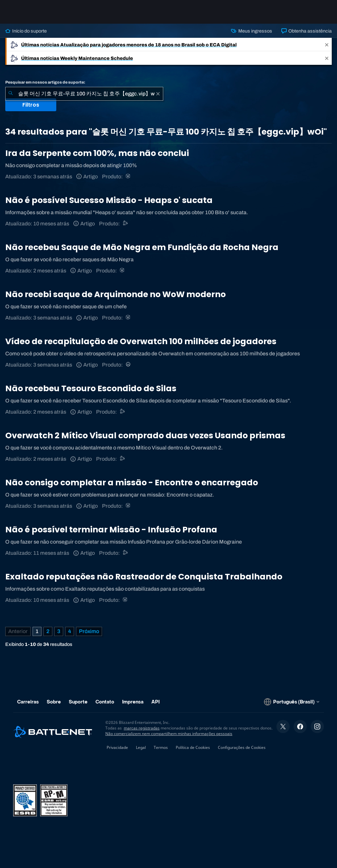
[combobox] (84, 94)
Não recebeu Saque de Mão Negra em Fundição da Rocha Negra (142, 247)
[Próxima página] (89, 631)
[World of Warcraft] (129, 177)
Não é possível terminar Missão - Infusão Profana (111, 530)
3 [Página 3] (59, 631)
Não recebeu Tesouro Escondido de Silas (91, 388)
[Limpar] (158, 94)
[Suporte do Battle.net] (126, 224)
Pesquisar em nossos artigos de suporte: (45, 82)
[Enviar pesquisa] (11, 94)
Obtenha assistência (307, 31)
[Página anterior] (18, 631)
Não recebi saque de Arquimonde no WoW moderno (116, 294)
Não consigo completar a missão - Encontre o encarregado (132, 483)
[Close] (327, 45)
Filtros (31, 105)
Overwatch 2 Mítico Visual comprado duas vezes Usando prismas (145, 435)
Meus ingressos (251, 31)
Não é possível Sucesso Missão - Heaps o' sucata (109, 200)
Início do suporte (26, 31)
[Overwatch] (129, 365)
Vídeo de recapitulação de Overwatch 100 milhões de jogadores (141, 341)
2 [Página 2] (48, 631)
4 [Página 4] (70, 631)
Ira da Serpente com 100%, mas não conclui (97, 153)
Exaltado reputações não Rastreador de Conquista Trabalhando (144, 577)
